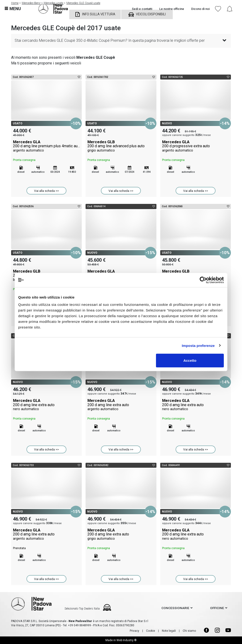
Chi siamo (189, 631)
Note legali (169, 631)
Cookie (151, 631)
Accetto (190, 360)
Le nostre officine (172, 9)
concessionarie (175, 608)
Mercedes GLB (121, 146)
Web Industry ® (127, 640)
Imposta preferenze (198, 345)
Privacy (134, 631)
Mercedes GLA (46, 146)
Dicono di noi (200, 9)
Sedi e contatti (142, 9)
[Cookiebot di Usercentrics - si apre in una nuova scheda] (203, 280)
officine (217, 608)
